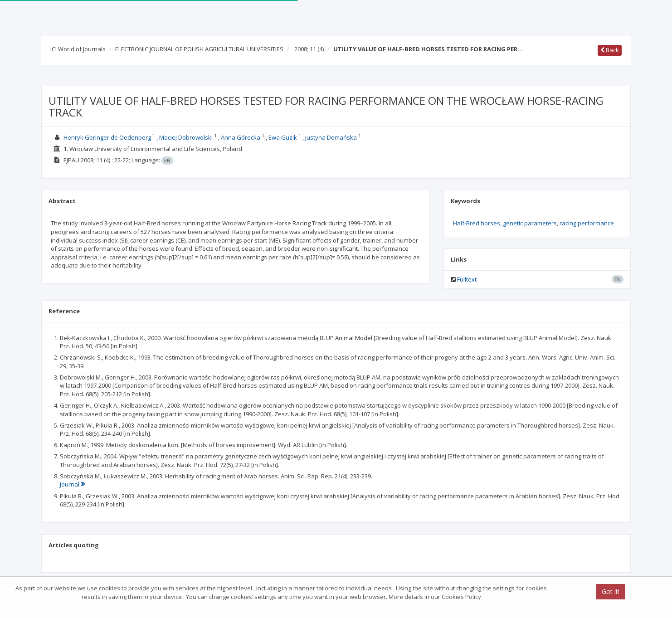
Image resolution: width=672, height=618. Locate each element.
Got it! (611, 592)
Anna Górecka (241, 137)
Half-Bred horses (477, 223)
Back (610, 50)
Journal (72, 484)
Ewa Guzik (283, 137)
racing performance (587, 223)
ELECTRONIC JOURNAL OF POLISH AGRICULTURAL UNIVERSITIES (199, 49)
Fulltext (467, 279)
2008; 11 (309, 49)
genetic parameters (530, 223)
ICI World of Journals (78, 49)
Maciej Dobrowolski (186, 137)
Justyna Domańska (331, 137)
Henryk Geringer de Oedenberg (107, 137)
